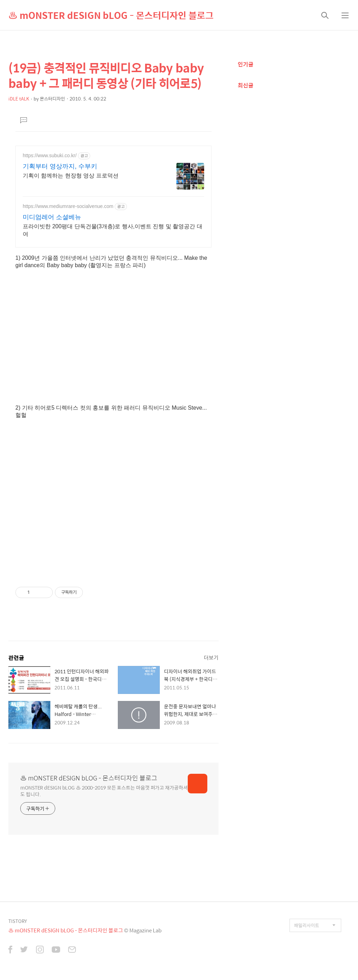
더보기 (211, 657)
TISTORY (18, 921)
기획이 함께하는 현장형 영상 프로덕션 (71, 176)
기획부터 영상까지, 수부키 (60, 166)
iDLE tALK (19, 99)
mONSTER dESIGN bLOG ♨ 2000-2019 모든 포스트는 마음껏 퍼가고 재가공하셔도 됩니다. (104, 791)
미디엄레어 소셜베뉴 (52, 217)
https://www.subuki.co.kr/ (50, 155)
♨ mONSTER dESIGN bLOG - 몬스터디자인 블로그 (111, 15)
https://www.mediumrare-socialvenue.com (68, 206)
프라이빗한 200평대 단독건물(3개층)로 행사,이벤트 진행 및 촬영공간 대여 (113, 230)
